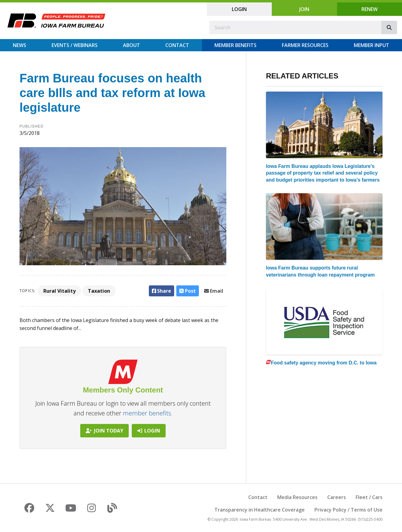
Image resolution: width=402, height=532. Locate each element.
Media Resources (297, 497)
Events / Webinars (75, 45)
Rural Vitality (59, 291)
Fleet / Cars (369, 497)
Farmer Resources (305, 45)
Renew (370, 9)
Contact (177, 45)
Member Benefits (235, 45)
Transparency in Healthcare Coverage (260, 510)
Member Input (371, 45)
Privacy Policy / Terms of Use (348, 510)
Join (304, 9)
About (131, 45)
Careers (337, 497)
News (20, 45)
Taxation (99, 291)
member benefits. (148, 413)
